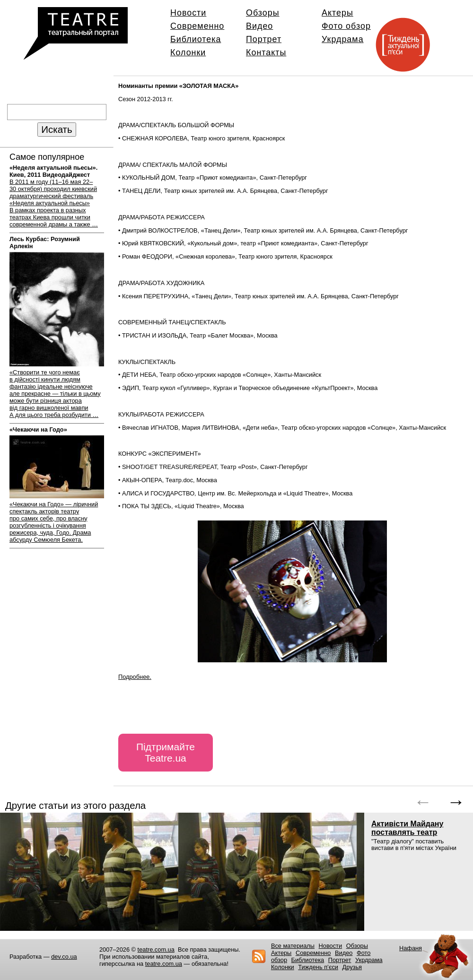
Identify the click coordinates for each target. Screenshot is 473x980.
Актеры (337, 13)
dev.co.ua (64, 957)
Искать (57, 129)
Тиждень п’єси (318, 967)
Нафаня (411, 948)
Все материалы (293, 946)
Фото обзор (346, 26)
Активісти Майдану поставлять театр (407, 828)
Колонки (188, 52)
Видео (259, 26)
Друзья (352, 967)
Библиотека (196, 39)
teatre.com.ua (156, 950)
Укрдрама (343, 39)
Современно (197, 26)
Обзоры (263, 13)
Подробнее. (135, 677)
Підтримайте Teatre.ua (166, 752)
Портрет (264, 39)
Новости (188, 13)
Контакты (266, 52)
